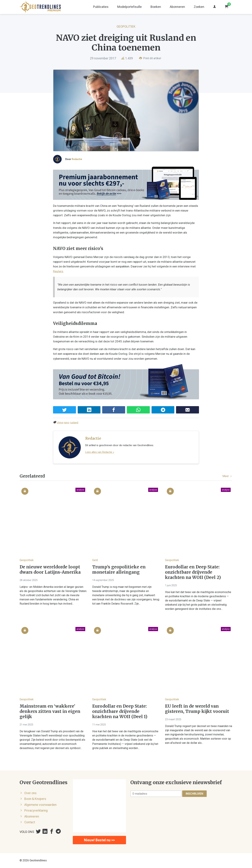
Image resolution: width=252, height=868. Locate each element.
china (60, 423)
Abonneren (177, 7)
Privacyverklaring (36, 811)
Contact (30, 822)
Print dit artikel (150, 58)
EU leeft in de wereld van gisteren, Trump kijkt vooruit (197, 709)
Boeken (156, 7)
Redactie (77, 159)
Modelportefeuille (129, 7)
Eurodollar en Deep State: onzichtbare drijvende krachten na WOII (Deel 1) (120, 711)
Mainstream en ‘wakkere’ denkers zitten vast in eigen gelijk (50, 711)
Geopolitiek (126, 26)
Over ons (30, 793)
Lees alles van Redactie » (100, 452)
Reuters (58, 271)
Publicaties (101, 7)
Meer (227, 476)
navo (66, 423)
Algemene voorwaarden (40, 805)
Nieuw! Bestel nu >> (99, 840)
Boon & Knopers (35, 799)
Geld (95, 560)
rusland (74, 423)
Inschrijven (194, 794)
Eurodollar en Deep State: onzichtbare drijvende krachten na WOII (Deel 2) (193, 572)
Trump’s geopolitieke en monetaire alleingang (119, 570)
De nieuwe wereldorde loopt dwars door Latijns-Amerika (50, 570)
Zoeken (199, 7)
